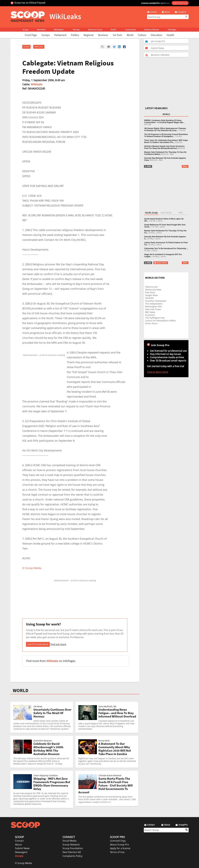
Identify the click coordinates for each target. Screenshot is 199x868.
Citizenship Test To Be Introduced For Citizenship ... (166, 249)
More (185, 166)
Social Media (69, 841)
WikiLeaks (39, 47)
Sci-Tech (117, 35)
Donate (19, 856)
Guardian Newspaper (156, 301)
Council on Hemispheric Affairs (161, 321)
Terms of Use (117, 852)
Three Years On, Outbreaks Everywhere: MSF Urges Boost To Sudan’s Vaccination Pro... (166, 141)
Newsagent (21, 852)
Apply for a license (120, 848)
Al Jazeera (150, 315)
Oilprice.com (151, 287)
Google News (152, 295)
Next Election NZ (72, 852)
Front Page (31, 35)
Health (170, 35)
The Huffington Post (155, 318)
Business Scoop (95, 30)
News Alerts (160, 263)
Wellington (59, 30)
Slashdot (149, 298)
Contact (19, 841)
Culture (142, 35)
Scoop (26, 30)
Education (156, 35)
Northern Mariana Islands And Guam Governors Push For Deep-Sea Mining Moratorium (164, 147)
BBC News (150, 312)
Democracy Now (153, 290)
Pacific (114, 30)
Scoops (46, 35)
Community (130, 30)
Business (103, 35)
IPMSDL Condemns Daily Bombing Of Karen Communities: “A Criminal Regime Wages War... (164, 121)
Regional (89, 35)
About (18, 845)
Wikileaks (37, 84)
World (130, 35)
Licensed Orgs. (118, 841)
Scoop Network (71, 845)
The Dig (76, 30)
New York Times (153, 309)
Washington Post (153, 306)
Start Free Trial (180, 3)
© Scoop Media (23, 863)
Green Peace (151, 323)
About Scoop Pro (119, 845)
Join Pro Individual (38, 644)
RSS (148, 166)
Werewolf (41, 30)
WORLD (21, 690)
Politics (75, 35)
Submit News (22, 848)
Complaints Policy (72, 856)
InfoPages (172, 30)
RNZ (172, 154)
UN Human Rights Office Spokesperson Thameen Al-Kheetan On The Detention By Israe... (165, 129)
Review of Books (152, 30)
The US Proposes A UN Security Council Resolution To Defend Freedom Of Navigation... (166, 135)
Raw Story (150, 292)
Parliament (60, 35)
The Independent (154, 304)
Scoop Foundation (73, 848)
